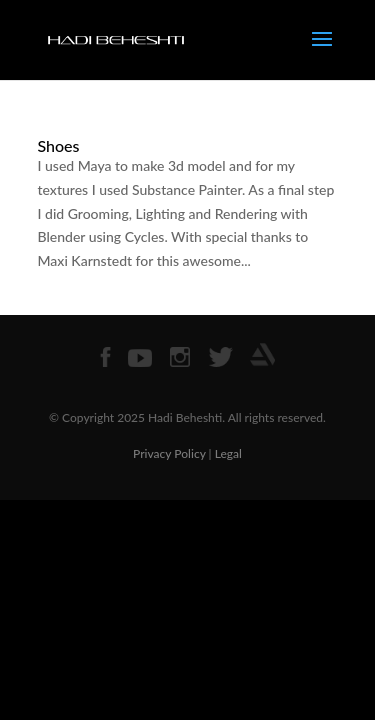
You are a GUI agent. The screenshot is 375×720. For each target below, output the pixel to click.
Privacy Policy (169, 453)
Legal (228, 453)
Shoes (59, 145)
